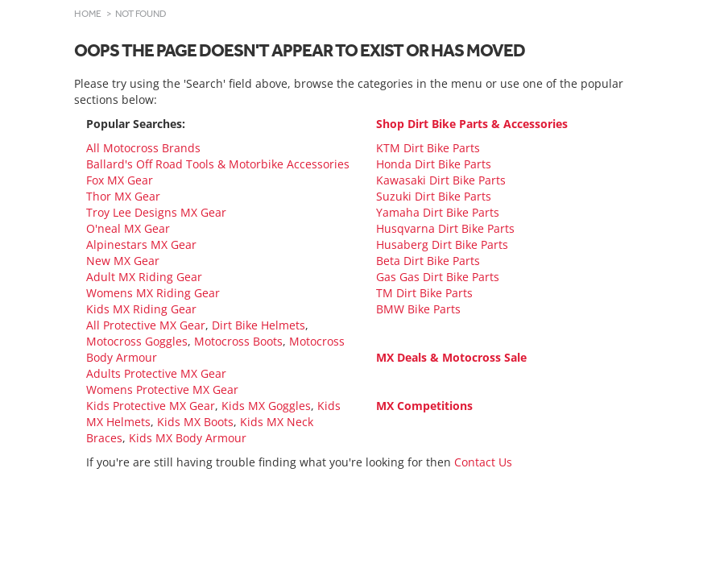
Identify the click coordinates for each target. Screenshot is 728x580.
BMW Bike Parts (418, 309)
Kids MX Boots (195, 422)
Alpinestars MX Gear (141, 244)
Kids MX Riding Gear (141, 309)
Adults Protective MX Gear (156, 373)
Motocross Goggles (137, 341)
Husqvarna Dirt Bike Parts (445, 228)
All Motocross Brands (143, 148)
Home (88, 14)
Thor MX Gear (123, 196)
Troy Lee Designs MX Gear (156, 212)
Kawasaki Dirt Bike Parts (441, 180)
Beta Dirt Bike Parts (428, 261)
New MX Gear (123, 261)
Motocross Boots (238, 341)
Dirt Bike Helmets (259, 325)
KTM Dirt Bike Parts (428, 148)
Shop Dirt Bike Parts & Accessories (472, 124)
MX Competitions (424, 406)
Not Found (141, 14)
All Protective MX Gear (146, 325)
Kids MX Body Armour (188, 438)
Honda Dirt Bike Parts (434, 164)
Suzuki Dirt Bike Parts (434, 196)
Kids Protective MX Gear (151, 406)
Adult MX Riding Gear (144, 277)
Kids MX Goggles (266, 406)
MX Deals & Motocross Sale (451, 357)
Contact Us (483, 462)
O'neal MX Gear (128, 228)
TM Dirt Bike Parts (424, 293)
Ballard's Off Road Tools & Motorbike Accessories (218, 164)
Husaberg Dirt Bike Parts (442, 244)
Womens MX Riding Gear (153, 293)
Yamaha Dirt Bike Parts (438, 212)
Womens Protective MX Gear (162, 389)
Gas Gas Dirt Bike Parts (438, 277)
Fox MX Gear (120, 180)
